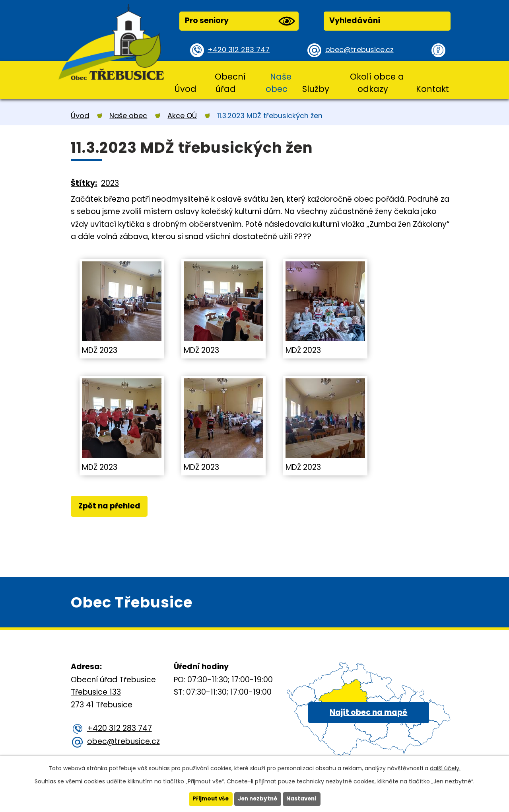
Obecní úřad (230, 83)
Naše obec (279, 83)
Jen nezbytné (257, 799)
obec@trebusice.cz (361, 50)
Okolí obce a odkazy (377, 83)
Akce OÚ (182, 116)
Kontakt (432, 89)
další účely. (445, 768)
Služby (316, 89)
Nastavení (303, 799)
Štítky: (84, 183)
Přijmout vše (209, 799)
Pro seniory (240, 21)
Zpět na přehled (110, 507)
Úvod (185, 89)
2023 (110, 183)
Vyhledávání (355, 20)
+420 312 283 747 (240, 50)
